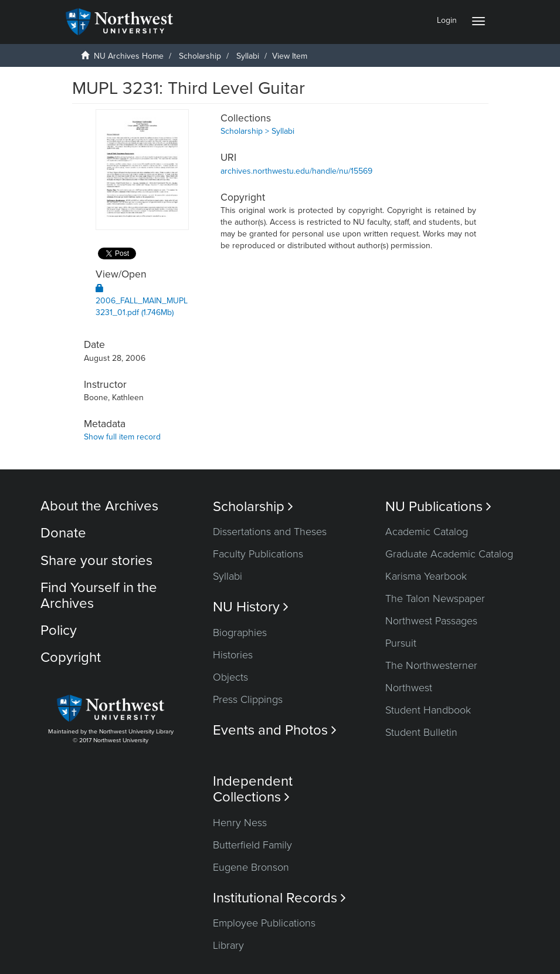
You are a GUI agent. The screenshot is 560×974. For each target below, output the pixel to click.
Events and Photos (275, 730)
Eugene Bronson (251, 867)
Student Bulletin (421, 732)
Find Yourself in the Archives (99, 595)
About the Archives (99, 506)
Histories (233, 655)
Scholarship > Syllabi (257, 131)
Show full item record (122, 437)
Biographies (240, 633)
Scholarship (200, 56)
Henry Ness (240, 823)
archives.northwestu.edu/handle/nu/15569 (296, 171)
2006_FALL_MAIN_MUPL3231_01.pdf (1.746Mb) (142, 301)
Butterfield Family (252, 845)
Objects (230, 677)
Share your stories (96, 561)
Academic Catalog (427, 532)
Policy (59, 630)
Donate (63, 533)
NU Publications (438, 507)
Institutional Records (279, 898)
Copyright (71, 657)
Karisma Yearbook (426, 576)
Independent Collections (253, 789)
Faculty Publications (258, 554)
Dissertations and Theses (270, 532)
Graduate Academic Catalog (449, 554)
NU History (251, 607)
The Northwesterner (431, 665)
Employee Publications (264, 923)
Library (228, 945)
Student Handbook (428, 710)
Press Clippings (248, 699)
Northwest (409, 688)
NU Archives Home (129, 56)
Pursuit (401, 643)
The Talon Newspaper (435, 598)
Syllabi (248, 56)
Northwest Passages (431, 621)
